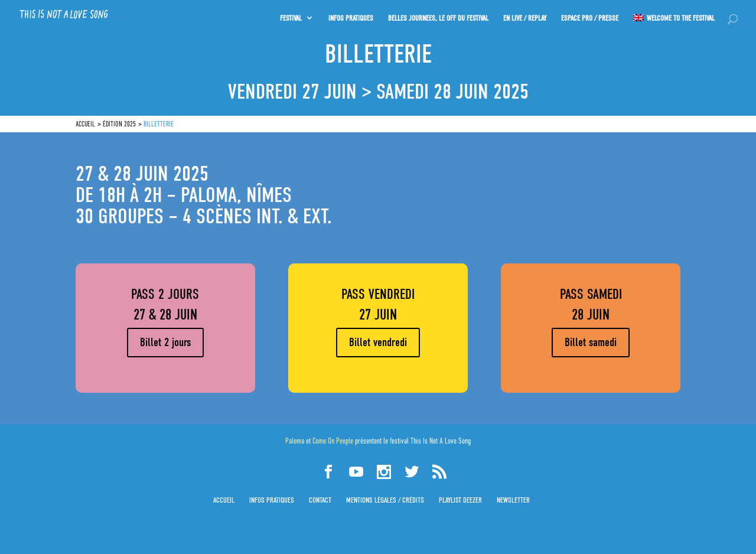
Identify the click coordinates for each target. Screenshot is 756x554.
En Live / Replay (524, 16)
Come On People (333, 441)
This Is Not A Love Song (441, 441)
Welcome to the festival (681, 16)
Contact (320, 500)
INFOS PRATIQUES (348, 16)
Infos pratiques (272, 500)
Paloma (295, 441)
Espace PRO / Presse (589, 16)
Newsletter (513, 500)
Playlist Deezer (460, 500)
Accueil (224, 500)
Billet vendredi (378, 342)
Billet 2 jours (165, 342)
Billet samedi (591, 342)
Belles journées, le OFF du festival (436, 16)
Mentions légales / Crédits (385, 500)
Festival (288, 16)
